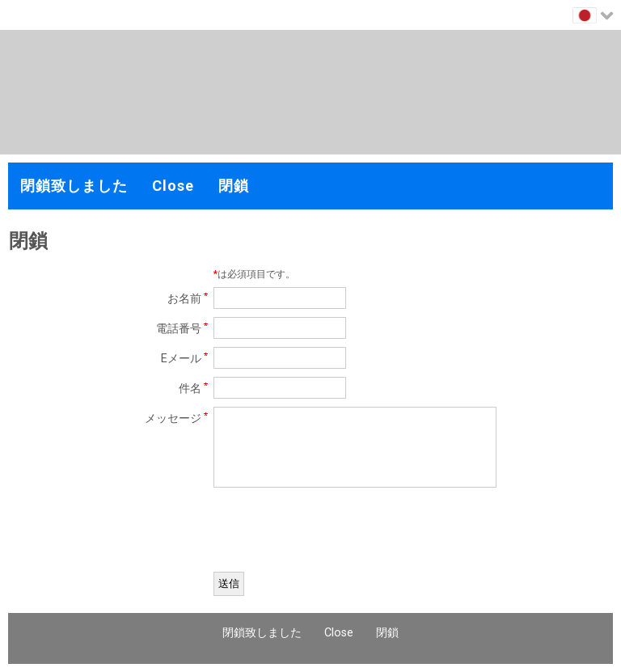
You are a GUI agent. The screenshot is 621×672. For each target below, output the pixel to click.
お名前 (184, 299)
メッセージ (173, 418)
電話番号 (179, 329)
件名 (190, 389)
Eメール (181, 359)
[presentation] (336, 532)
